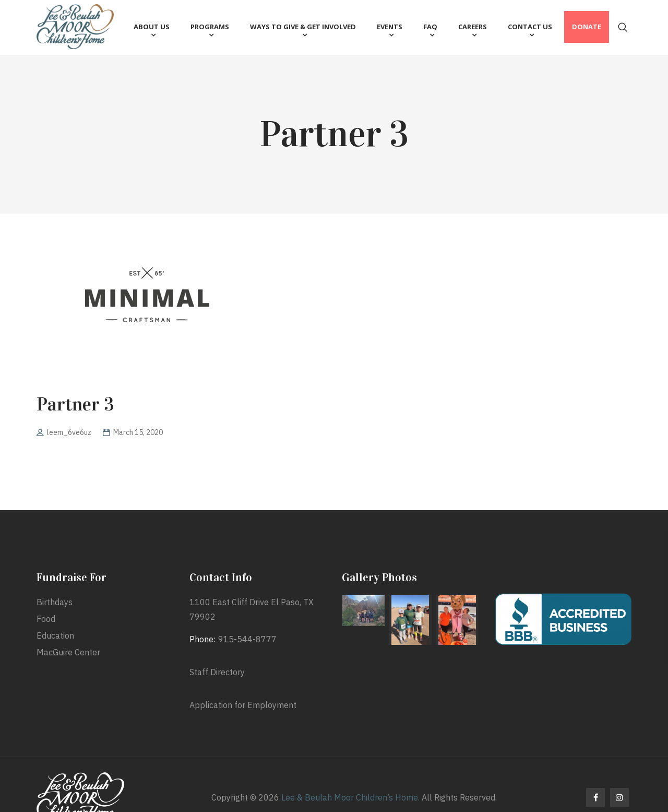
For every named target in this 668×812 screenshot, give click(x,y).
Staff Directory (217, 672)
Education (55, 636)
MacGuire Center (68, 652)
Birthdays (55, 602)
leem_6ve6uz (69, 432)
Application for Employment (243, 705)
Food (46, 619)
